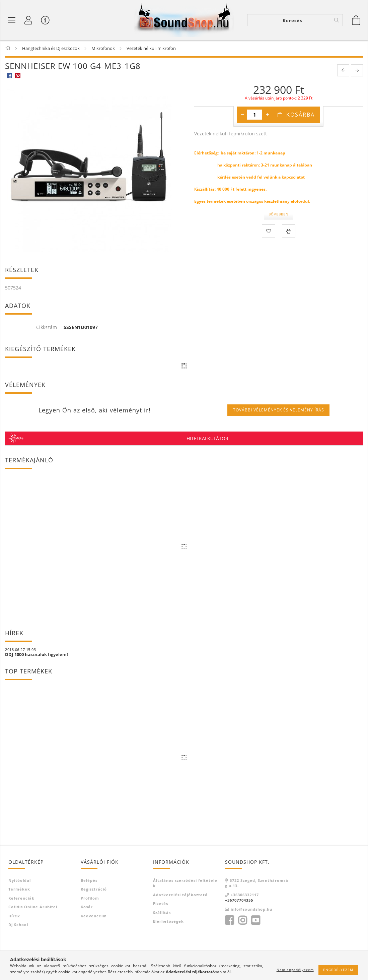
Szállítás (162, 912)
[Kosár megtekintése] (356, 20)
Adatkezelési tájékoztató (180, 895)
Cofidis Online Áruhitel (33, 907)
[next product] (357, 70)
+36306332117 (245, 895)
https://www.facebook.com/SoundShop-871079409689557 (229, 920)
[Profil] (28, 20)
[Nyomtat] (289, 231)
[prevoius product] (343, 70)
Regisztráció (94, 889)
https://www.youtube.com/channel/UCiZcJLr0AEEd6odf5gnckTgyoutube (255, 920)
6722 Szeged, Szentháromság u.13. (257, 883)
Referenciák (21, 898)
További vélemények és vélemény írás (279, 410)
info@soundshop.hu (251, 909)
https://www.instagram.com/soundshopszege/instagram (242, 920)
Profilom (90, 898)
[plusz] (267, 115)
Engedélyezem (338, 970)
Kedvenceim (94, 916)
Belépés (89, 880)
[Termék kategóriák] (12, 20)
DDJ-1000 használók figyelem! (36, 654)
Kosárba (301, 115)
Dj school (18, 925)
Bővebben (279, 214)
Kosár (87, 907)
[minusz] (242, 115)
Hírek (14, 916)
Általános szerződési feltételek (185, 883)
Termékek (19, 889)
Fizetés (161, 903)
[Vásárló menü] (45, 20)
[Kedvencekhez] (269, 231)
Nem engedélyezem (295, 970)
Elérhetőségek (168, 921)
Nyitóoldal (20, 880)
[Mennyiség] (255, 115)
